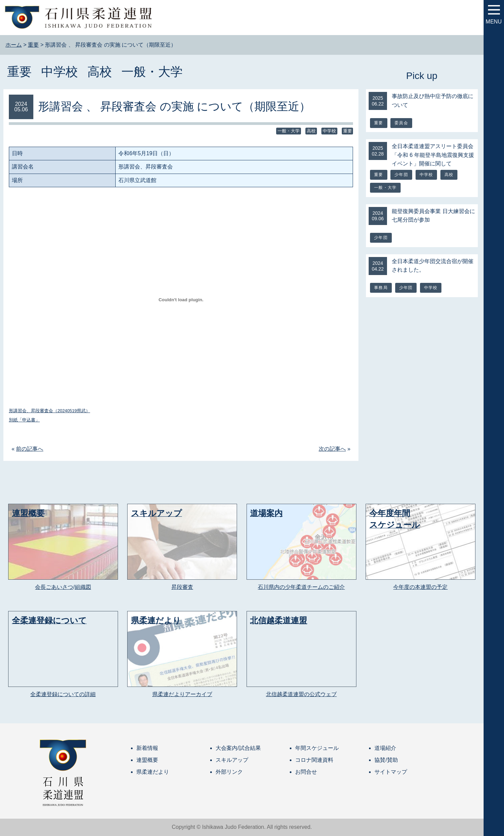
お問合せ (306, 772)
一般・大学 (152, 72)
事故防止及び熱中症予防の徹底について (433, 101)
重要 (19, 72)
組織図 (83, 587)
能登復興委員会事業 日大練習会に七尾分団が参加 (433, 216)
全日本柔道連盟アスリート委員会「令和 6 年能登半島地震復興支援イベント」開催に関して (433, 155)
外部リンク (229, 772)
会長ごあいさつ (54, 587)
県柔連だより (153, 772)
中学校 (60, 72)
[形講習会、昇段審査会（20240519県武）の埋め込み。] (181, 300)
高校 (100, 72)
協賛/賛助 (386, 760)
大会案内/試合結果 (238, 748)
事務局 (381, 288)
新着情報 (147, 748)
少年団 (401, 175)
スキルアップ (232, 760)
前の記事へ (30, 449)
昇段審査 (182, 587)
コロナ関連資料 (314, 760)
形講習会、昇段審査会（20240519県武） (49, 411)
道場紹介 (385, 748)
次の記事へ (332, 449)
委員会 (401, 123)
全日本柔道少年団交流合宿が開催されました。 (433, 266)
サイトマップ (391, 772)
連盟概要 (147, 760)
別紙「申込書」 (24, 420)
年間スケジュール (317, 748)
